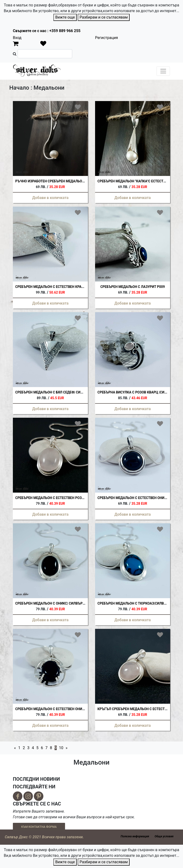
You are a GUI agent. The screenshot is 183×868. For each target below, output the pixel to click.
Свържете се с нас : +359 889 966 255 (47, 31)
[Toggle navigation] (163, 71)
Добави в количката (50, 198)
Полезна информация (135, 836)
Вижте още (65, 17)
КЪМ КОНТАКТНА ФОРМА (39, 827)
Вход (17, 38)
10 (61, 748)
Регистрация (107, 38)
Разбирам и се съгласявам (104, 17)
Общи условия (164, 836)
